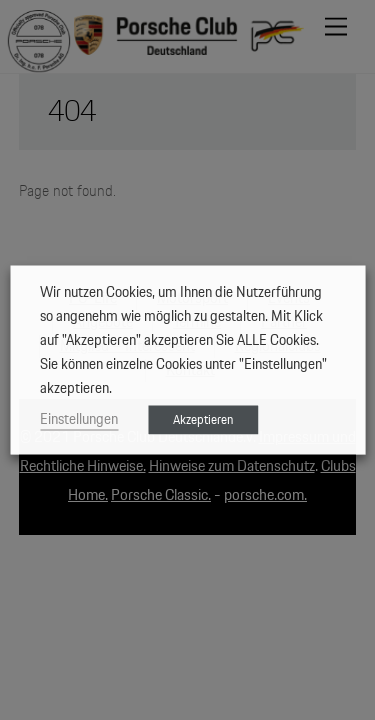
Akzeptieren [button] (203, 420)
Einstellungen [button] (79, 419)
